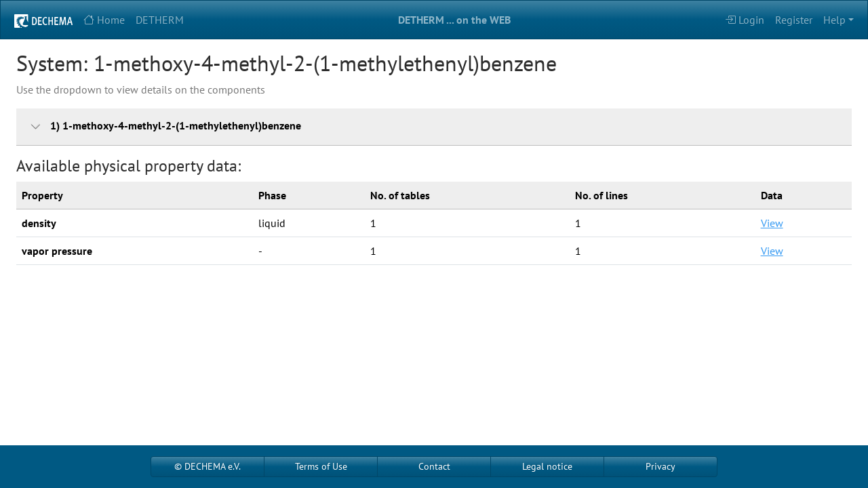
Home (104, 20)
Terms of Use (321, 466)
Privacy (660, 466)
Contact (434, 466)
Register (794, 20)
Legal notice (547, 466)
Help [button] (834, 20)
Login (745, 20)
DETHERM (160, 20)
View (772, 223)
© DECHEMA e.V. (208, 466)
